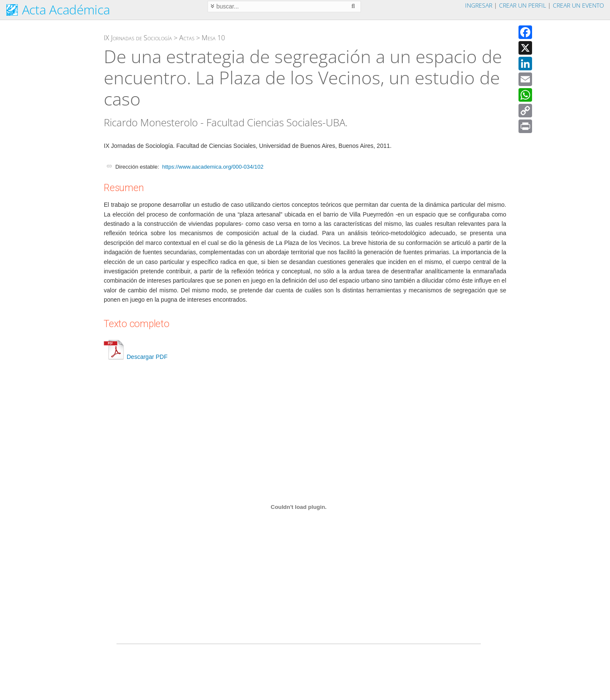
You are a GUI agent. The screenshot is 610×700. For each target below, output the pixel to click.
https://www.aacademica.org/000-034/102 (213, 167)
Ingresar (479, 5)
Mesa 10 (213, 38)
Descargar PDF (136, 357)
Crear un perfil (523, 5)
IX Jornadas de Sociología (138, 38)
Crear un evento (578, 5)
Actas (187, 38)
